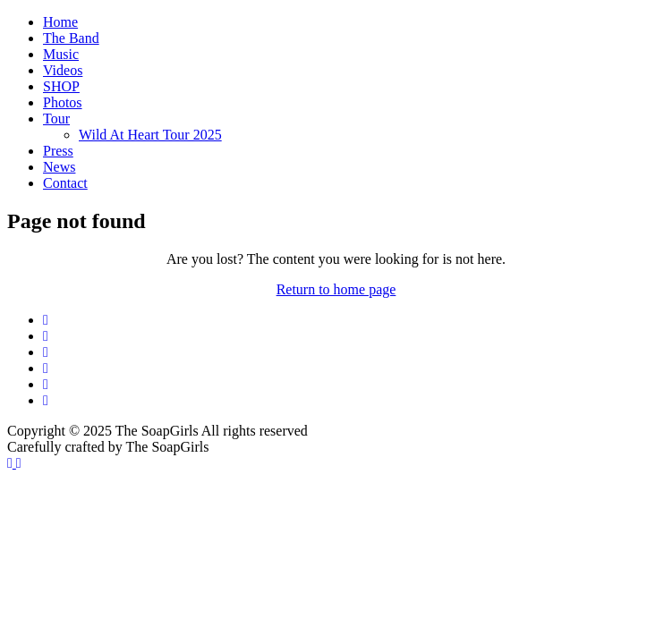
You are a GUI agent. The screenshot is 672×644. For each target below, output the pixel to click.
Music (61, 54)
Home (60, 22)
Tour (56, 119)
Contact (65, 183)
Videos (63, 70)
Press (58, 151)
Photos (63, 102)
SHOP (61, 86)
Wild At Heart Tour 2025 (150, 135)
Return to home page (336, 289)
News (59, 167)
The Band (71, 38)
